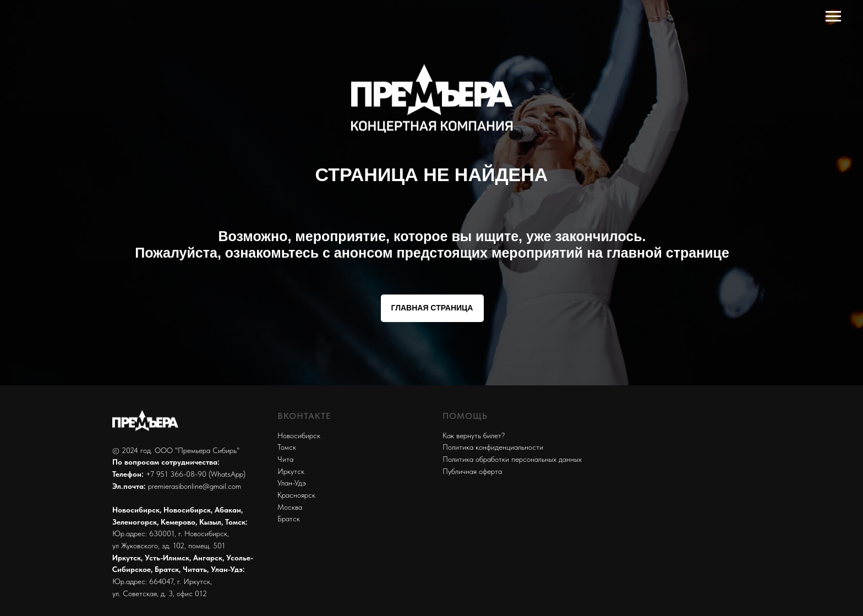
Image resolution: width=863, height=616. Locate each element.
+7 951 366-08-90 (176, 474)
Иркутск (291, 471)
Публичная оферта (472, 471)
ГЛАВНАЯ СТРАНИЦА (432, 308)
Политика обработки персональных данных (512, 459)
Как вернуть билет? (474, 435)
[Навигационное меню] (833, 17)
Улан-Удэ (292, 483)
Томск (287, 447)
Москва (290, 507)
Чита (285, 459)
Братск (289, 519)
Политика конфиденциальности (493, 447)
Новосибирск (299, 435)
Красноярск (296, 495)
